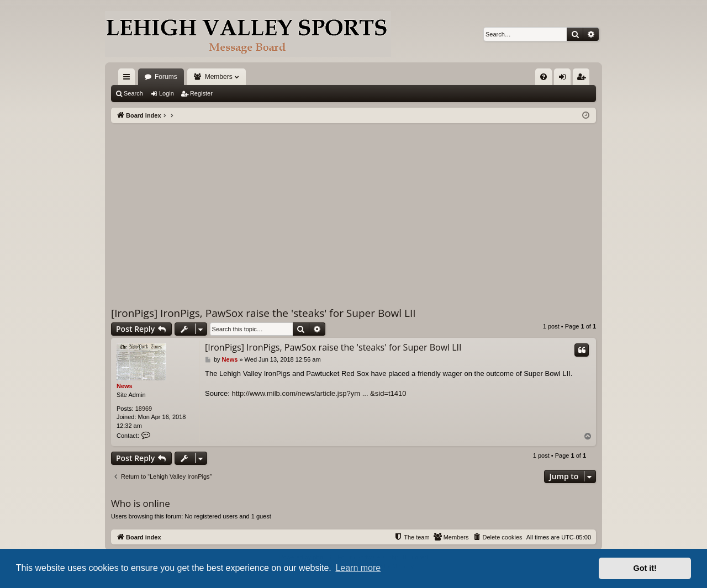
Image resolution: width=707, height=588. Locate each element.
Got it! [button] (645, 568)
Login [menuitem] (565, 79)
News (125, 386)
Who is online (141, 503)
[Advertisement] (353, 206)
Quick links (129, 79)
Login (167, 93)
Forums (166, 77)
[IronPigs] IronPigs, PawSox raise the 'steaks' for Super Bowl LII (263, 313)
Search (133, 93)
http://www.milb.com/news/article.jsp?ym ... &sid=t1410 (319, 393)
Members (219, 77)
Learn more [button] (358, 568)
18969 (144, 409)
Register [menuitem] (584, 79)
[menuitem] (544, 77)
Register (201, 93)
